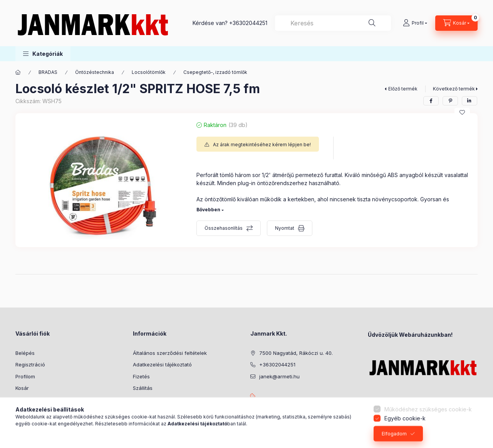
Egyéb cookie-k (405, 439)
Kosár (22, 388)
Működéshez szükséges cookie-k (428, 430)
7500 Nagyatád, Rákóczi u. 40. (296, 353)
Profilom (25, 376)
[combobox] (333, 23)
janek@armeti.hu (279, 376)
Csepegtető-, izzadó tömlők (215, 72)
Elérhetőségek (150, 400)
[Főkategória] (18, 72)
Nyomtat (285, 228)
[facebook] (431, 101)
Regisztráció (30, 364)
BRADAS (48, 72)
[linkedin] (470, 101)
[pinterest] (450, 101)
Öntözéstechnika (95, 72)
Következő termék (454, 89)
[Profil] (415, 23)
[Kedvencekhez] (462, 112)
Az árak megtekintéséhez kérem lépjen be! (262, 145)
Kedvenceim (30, 400)
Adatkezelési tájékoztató (162, 364)
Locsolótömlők (149, 72)
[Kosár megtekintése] (456, 23)
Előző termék (403, 89)
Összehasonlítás (224, 228)
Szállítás (143, 388)
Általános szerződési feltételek (170, 353)
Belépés (25, 353)
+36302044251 (248, 23)
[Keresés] (372, 23)
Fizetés (141, 376)
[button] (43, 54)
